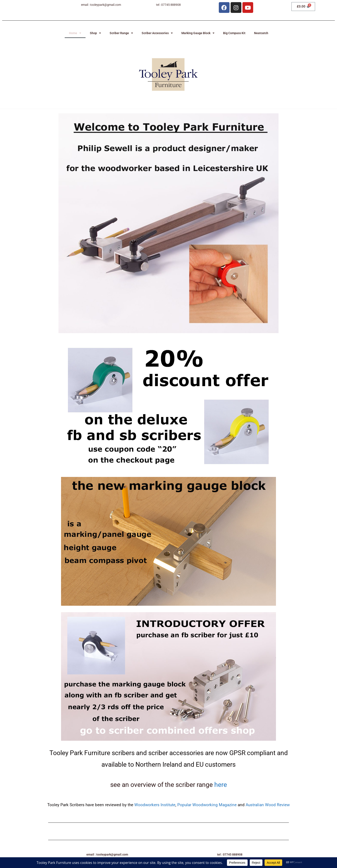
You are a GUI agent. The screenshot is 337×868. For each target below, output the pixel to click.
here (221, 785)
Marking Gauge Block (198, 33)
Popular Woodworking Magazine (208, 805)
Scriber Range (121, 33)
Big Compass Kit (234, 33)
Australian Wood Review (268, 805)
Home (75, 33)
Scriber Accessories (157, 33)
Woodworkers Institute (155, 805)
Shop (95, 33)
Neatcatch (261, 33)
